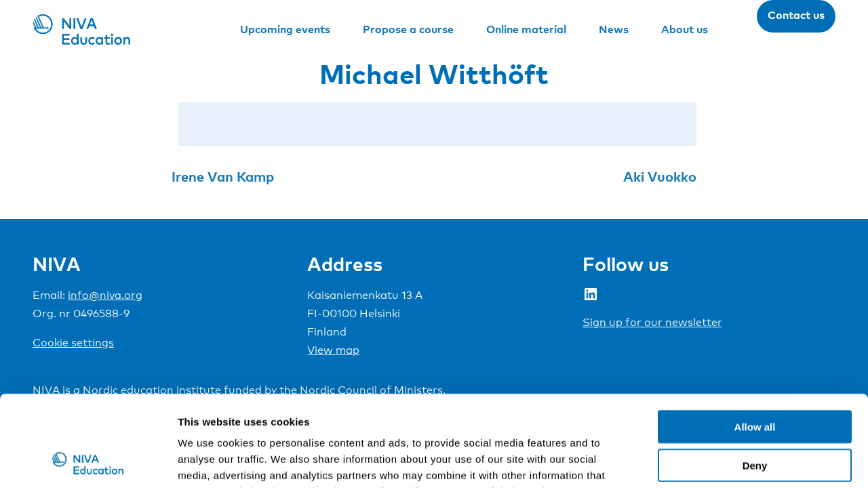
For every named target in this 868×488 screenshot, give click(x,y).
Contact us (796, 15)
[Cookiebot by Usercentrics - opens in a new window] (88, 462)
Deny (755, 380)
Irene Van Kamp (223, 176)
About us (685, 29)
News (614, 29)
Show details (712, 461)
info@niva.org (105, 295)
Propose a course (408, 29)
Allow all (755, 341)
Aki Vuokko (660, 176)
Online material (526, 29)
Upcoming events (285, 29)
